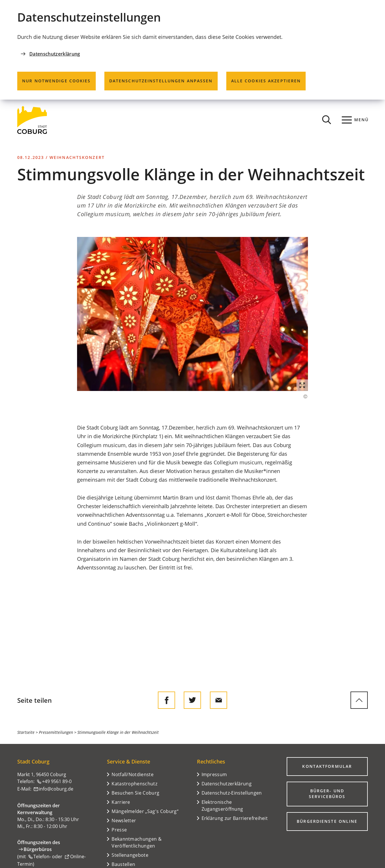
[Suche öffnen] (327, 120)
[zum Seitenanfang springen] (359, 700)
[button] (192, 314)
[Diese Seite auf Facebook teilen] (166, 700)
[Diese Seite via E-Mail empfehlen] (219, 700)
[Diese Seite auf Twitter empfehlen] (192, 700)
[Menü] (355, 120)
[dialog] (192, 50)
